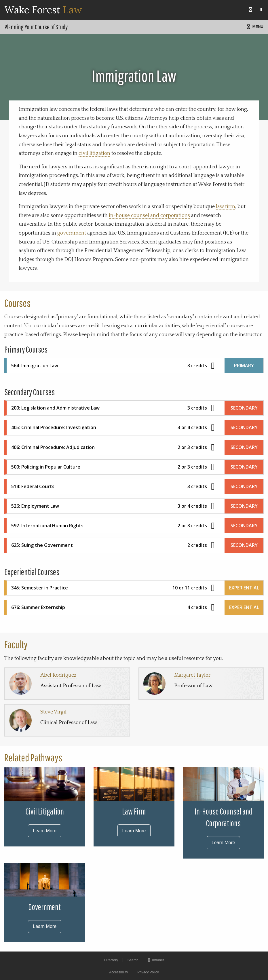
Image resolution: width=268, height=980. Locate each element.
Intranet (156, 960)
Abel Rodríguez (58, 675)
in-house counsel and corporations (149, 216)
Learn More (45, 831)
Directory (111, 960)
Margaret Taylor (192, 675)
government (72, 233)
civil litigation (94, 153)
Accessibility (118, 972)
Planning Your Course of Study (36, 27)
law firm (226, 207)
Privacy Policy (148, 972)
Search (133, 960)
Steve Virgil (53, 712)
